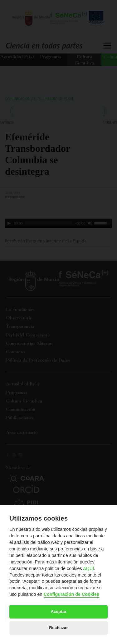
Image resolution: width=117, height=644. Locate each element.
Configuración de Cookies (71, 594)
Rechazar (58, 628)
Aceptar (58, 612)
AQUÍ (88, 568)
